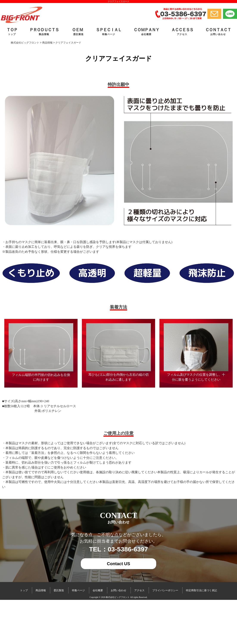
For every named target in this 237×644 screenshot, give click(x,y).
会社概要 (98, 590)
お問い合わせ (118, 590)
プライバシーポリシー (165, 590)
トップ (24, 590)
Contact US (118, 564)
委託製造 (59, 590)
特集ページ (78, 590)
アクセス (139, 590)
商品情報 (41, 590)
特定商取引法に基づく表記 (201, 590)
